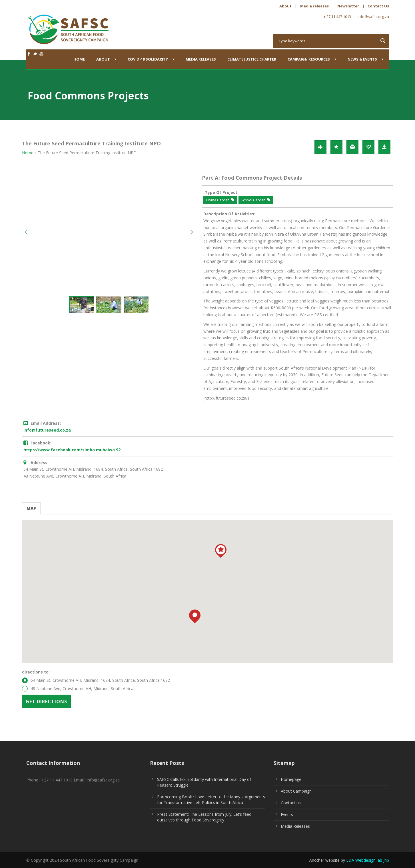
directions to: (36, 672)
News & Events (362, 59)
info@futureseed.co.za (47, 430)
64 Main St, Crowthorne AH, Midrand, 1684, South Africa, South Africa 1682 (96, 680)
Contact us (291, 803)
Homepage (291, 779)
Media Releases (201, 59)
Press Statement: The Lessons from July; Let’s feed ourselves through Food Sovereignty (204, 817)
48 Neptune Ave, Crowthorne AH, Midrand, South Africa (78, 689)
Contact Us (378, 6)
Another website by (349, 860)
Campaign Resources (309, 59)
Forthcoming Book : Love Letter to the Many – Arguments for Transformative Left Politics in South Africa (211, 800)
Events (287, 814)
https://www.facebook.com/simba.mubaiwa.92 (72, 450)
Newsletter (348, 6)
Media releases (314, 6)
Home (79, 59)
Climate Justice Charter (252, 59)
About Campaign (296, 791)
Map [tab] (31, 508)
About (285, 6)
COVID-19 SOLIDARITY (148, 59)
